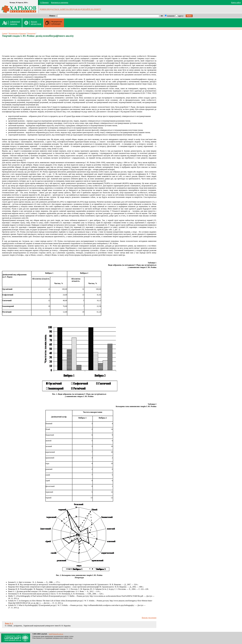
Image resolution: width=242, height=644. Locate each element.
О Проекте (44, 2)
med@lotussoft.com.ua (56, 634)
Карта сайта (236, 2)
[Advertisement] (79, 47)
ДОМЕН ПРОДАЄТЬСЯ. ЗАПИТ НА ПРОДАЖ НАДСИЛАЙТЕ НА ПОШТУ (70, 9)
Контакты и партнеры (60, 2)
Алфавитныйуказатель (15, 23)
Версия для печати (149, 618)
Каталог (36, 23)
